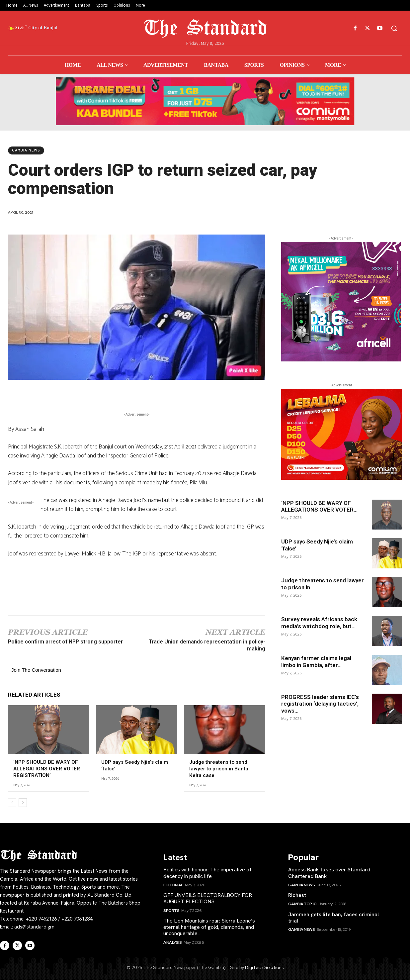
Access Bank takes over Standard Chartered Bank (329, 873)
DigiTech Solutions (264, 967)
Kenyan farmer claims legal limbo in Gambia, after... (316, 661)
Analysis (172, 942)
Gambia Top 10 (302, 904)
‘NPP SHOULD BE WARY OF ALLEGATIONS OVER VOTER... (319, 506)
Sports (171, 910)
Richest (297, 895)
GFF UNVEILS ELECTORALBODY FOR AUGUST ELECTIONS (208, 898)
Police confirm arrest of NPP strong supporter (65, 642)
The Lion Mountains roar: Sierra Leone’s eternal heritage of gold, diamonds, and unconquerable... (209, 927)
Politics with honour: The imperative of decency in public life (207, 873)
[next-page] (23, 802)
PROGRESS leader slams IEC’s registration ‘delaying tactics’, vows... (320, 704)
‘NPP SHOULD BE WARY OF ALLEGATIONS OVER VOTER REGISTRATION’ (46, 769)
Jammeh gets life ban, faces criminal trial (333, 917)
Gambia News (26, 150)
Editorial (173, 885)
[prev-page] (12, 802)
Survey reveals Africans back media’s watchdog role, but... (319, 623)
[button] (394, 28)
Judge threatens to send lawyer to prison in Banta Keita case (218, 769)
